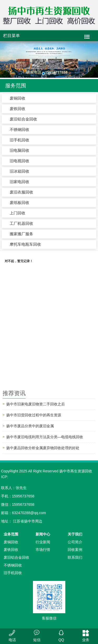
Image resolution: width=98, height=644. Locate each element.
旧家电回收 (19, 182)
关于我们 (75, 534)
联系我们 (75, 557)
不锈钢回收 (19, 130)
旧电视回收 (19, 161)
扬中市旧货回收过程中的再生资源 (34, 415)
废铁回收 (18, 109)
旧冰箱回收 (19, 171)
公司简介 (75, 542)
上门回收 (18, 213)
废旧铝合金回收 (23, 119)
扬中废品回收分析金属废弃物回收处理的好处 (43, 448)
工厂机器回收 (21, 223)
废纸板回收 (19, 203)
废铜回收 (18, 98)
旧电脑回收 (19, 150)
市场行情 (43, 550)
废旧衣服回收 (21, 192)
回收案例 (75, 550)
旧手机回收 (19, 140)
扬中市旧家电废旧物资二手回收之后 (36, 404)
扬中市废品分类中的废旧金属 (30, 426)
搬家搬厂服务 (21, 234)
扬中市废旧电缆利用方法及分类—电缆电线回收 (45, 437)
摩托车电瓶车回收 (25, 244)
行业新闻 (43, 542)
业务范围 (11, 534)
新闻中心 (43, 534)
